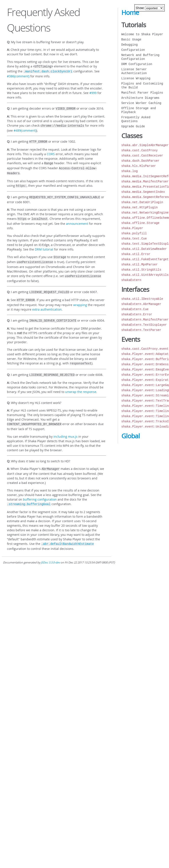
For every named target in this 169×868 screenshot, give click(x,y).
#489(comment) (25, 129)
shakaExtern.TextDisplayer (144, 325)
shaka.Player (132, 228)
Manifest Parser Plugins (142, 93)
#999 (93, 92)
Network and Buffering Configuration (140, 57)
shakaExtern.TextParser (141, 330)
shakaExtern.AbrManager (141, 304)
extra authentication (47, 302)
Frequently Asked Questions (136, 119)
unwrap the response (81, 384)
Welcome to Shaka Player (142, 34)
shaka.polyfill (134, 233)
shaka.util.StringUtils (141, 270)
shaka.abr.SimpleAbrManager (145, 145)
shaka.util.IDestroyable (142, 299)
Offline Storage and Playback (139, 110)
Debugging (130, 45)
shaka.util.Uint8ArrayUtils (145, 275)
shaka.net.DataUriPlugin (142, 202)
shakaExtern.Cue (135, 309)
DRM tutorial (44, 245)
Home (130, 13)
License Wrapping (136, 78)
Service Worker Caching (141, 103)
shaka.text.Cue (134, 239)
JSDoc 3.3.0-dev (50, 553)
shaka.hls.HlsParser (139, 166)
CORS (51, 152)
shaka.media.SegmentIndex (143, 192)
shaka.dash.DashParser (140, 161)
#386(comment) (18, 75)
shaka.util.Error (136, 254)
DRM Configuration (137, 64)
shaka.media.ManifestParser (145, 181)
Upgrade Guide (133, 126)
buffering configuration (40, 490)
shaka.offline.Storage (140, 223)
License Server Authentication (134, 71)
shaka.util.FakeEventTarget (145, 259)
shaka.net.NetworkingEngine (145, 213)
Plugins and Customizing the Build (142, 85)
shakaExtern (131, 280)
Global (131, 436)
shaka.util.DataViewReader (144, 249)
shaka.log (130, 171)
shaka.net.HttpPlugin (140, 207)
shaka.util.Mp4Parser (140, 264)
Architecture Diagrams (140, 98)
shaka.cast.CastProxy (140, 150)
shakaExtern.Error (137, 314)
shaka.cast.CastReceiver (142, 156)
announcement (77, 219)
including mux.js (65, 428)
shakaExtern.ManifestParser (145, 320)
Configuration (133, 50)
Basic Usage (131, 39)
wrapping (80, 298)
